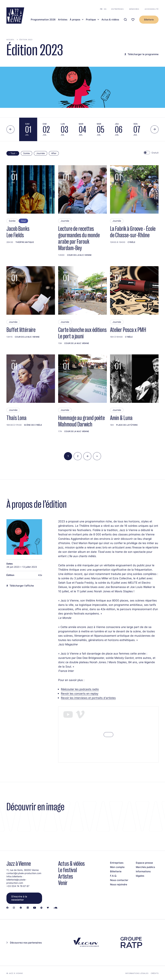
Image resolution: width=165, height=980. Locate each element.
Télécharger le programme (143, 54)
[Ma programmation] (133, 20)
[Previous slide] (10, 129)
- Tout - (13, 153)
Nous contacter (119, 880)
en (105, 9)
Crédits (155, 973)
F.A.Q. (113, 876)
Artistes (63, 20)
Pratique (91, 20)
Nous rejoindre (119, 884)
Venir (63, 883)
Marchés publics (145, 867)
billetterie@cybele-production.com (16, 881)
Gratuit (155, 153)
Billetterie (149, 20)
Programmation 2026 (43, 20)
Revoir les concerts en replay (80, 693)
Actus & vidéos (110, 20)
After (54, 153)
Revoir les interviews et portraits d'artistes (88, 698)
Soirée (27, 153)
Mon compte (117, 867)
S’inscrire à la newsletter (19, 898)
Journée (41, 153)
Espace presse (144, 863)
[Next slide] (155, 129)
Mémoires (134, 9)
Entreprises (117, 9)
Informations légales (137, 973)
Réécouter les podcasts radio (80, 689)
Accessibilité (152, 9)
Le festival (68, 870)
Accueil (10, 40)
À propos (75, 20)
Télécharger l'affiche (22, 586)
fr (101, 9)
